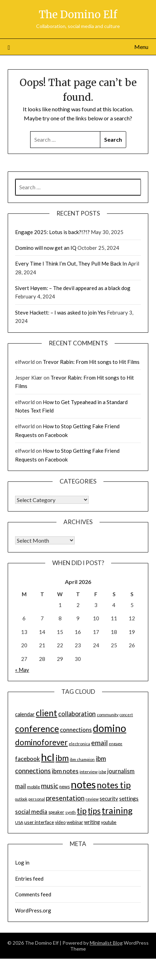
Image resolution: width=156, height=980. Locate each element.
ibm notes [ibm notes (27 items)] (65, 771)
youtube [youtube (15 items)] (109, 822)
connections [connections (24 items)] (76, 730)
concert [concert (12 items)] (126, 715)
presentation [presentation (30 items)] (65, 798)
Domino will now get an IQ (46, 248)
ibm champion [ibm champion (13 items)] (82, 759)
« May (22, 670)
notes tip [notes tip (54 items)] (114, 785)
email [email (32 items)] (99, 743)
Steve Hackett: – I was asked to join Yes (60, 312)
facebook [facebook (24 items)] (28, 759)
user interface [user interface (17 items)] (39, 822)
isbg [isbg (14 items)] (102, 772)
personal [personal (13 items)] (37, 799)
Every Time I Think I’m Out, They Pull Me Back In (71, 263)
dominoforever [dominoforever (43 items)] (41, 742)
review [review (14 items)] (92, 799)
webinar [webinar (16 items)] (75, 822)
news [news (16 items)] (65, 787)
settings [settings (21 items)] (129, 798)
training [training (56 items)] (117, 810)
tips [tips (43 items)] (94, 811)
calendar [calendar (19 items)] (25, 714)
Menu (141, 47)
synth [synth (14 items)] (70, 812)
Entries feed (29, 879)
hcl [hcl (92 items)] (48, 757)
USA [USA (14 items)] (19, 822)
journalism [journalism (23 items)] (121, 771)
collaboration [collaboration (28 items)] (77, 714)
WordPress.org (33, 910)
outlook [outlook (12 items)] (21, 799)
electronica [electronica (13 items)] (79, 744)
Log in (22, 862)
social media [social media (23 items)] (31, 812)
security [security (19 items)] (109, 798)
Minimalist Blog (106, 943)
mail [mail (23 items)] (21, 786)
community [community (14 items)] (108, 715)
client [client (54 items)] (46, 713)
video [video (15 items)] (60, 822)
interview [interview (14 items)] (89, 772)
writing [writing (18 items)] (92, 822)
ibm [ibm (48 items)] (62, 758)
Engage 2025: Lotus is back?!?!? (52, 232)
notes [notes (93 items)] (83, 784)
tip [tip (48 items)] (82, 811)
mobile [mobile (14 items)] (33, 787)
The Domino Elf (78, 15)
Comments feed (33, 894)
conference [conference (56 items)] (37, 729)
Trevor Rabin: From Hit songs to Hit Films (91, 362)
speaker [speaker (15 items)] (56, 812)
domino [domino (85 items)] (110, 728)
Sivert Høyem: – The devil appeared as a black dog (73, 288)
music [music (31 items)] (50, 786)
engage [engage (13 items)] (116, 744)
